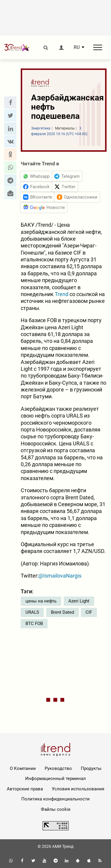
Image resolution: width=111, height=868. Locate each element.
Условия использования (78, 789)
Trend (62, 294)
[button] (10, 103)
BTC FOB (34, 624)
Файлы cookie (56, 809)
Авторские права (25, 789)
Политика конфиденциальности (55, 799)
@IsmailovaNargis (60, 576)
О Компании (23, 768)
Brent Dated (62, 612)
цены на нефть (41, 601)
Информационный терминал (55, 779)
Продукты (91, 768)
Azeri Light (79, 601)
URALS (32, 612)
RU (77, 47)
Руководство (58, 768)
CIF (89, 612)
